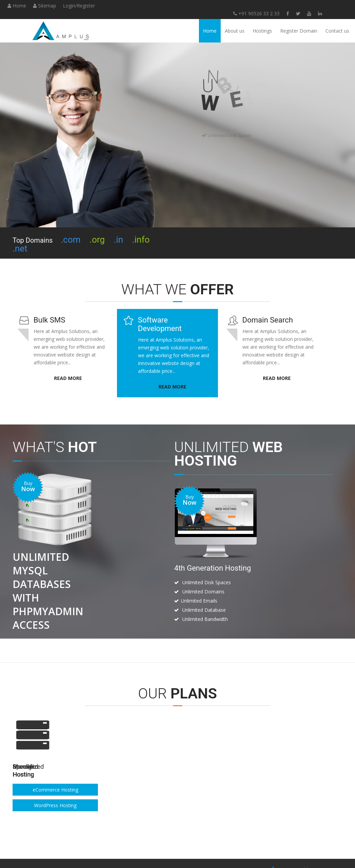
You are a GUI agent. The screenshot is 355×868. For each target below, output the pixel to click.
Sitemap (45, 6)
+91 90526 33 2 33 (143, 13)
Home (17, 6)
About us (235, 31)
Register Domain (299, 31)
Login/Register (79, 6)
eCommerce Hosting (283, 776)
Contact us (337, 31)
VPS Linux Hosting (207, 776)
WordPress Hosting (283, 792)
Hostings (262, 31)
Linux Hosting (55, 776)
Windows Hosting (55, 792)
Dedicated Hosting (207, 792)
